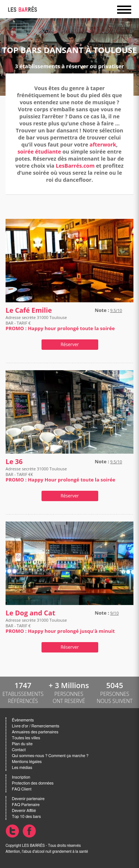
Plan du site (22, 744)
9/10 (114, 613)
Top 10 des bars (26, 817)
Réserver (69, 344)
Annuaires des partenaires (35, 732)
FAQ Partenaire (26, 805)
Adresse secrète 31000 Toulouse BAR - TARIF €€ (60, 474)
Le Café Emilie (29, 310)
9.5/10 (116, 310)
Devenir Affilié (24, 811)
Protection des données (33, 783)
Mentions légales (27, 762)
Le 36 (14, 462)
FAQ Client (22, 789)
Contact (19, 750)
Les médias (22, 768)
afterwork (103, 144)
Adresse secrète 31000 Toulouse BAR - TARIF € (60, 323)
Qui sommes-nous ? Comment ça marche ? (50, 756)
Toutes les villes (26, 738)
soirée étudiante (39, 152)
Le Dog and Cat (30, 613)
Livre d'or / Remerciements (36, 726)
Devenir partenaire (28, 799)
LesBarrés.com (75, 166)
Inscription (21, 777)
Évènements (23, 720)
